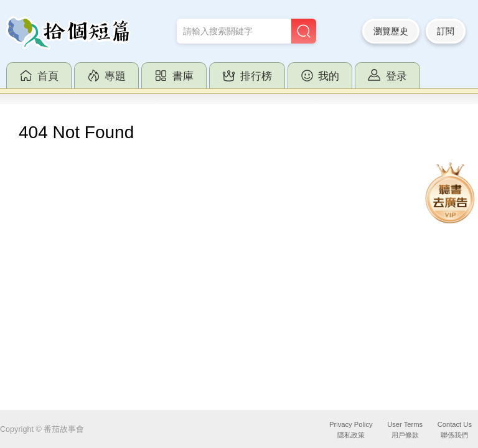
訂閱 (446, 31)
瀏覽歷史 (391, 31)
